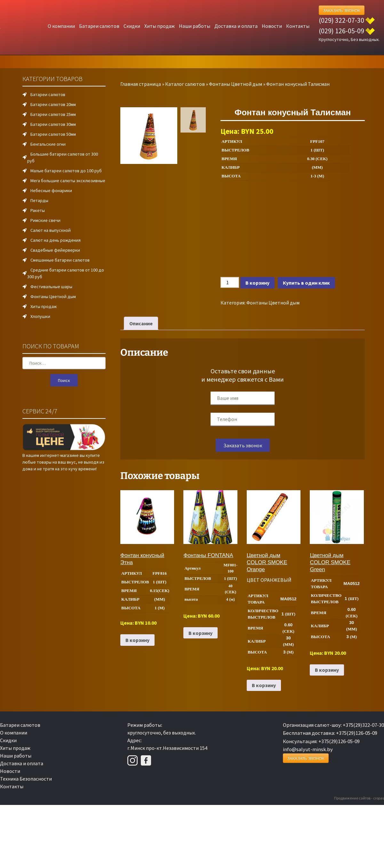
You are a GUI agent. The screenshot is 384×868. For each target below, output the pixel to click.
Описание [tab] (141, 323)
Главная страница (141, 84)
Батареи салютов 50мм (53, 134)
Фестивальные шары (51, 287)
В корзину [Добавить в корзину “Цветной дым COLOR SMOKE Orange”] (264, 685)
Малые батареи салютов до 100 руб (66, 171)
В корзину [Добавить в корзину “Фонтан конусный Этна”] (137, 640)
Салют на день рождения (56, 240)
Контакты (298, 26)
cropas (379, 798)
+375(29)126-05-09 (357, 733)
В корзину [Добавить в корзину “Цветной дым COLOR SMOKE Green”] (327, 670)
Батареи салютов (99, 26)
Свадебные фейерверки (55, 250)
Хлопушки (40, 316)
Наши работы (195, 26)
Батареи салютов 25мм (53, 114)
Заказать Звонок (342, 10)
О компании (61, 26)
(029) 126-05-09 (341, 31)
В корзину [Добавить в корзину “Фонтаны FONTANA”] (200, 633)
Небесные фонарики (51, 191)
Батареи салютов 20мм (53, 104)
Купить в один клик (306, 283)
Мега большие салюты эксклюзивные (68, 181)
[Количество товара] (230, 282)
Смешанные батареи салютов (60, 260)
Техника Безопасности (26, 779)
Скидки (132, 26)
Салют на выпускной (51, 230)
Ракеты (38, 210)
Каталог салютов (185, 84)
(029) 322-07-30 (341, 20)
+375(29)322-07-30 (363, 725)
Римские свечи (45, 220)
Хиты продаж (160, 26)
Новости (272, 26)
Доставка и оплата (236, 26)
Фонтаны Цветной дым (236, 84)
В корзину (257, 283)
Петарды (39, 200)
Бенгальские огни (48, 144)
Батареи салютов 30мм (53, 124)
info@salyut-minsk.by (308, 749)
